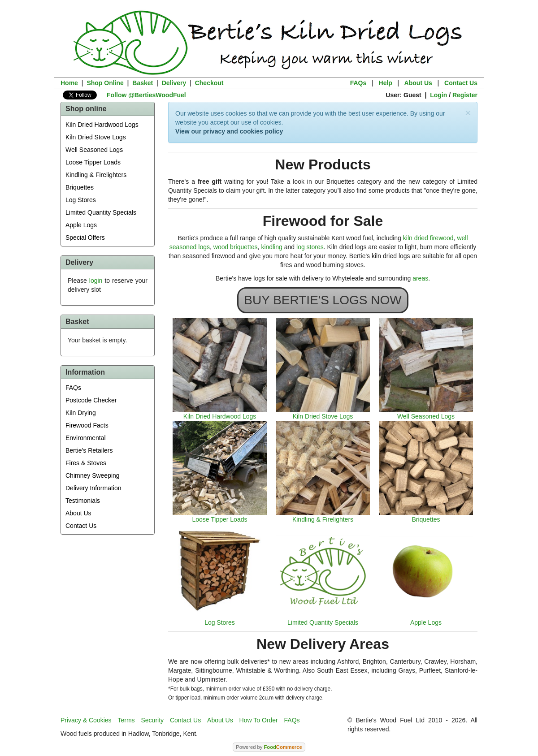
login (96, 281)
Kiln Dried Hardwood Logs (102, 125)
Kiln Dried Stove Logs (96, 137)
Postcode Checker (91, 400)
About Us (418, 83)
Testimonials (83, 501)
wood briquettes (236, 247)
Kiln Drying (81, 413)
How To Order (259, 720)
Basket (143, 83)
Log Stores (81, 200)
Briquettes (80, 187)
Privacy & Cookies (86, 720)
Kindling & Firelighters (96, 175)
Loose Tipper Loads (93, 162)
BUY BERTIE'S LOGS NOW (323, 300)
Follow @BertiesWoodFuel (146, 95)
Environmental (86, 438)
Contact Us (461, 83)
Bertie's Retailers (89, 450)
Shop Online (105, 83)
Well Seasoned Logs (94, 150)
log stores (310, 247)
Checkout (209, 83)
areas (420, 278)
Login (438, 95)
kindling (271, 247)
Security (153, 720)
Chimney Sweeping (93, 475)
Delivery (174, 83)
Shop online (86, 109)
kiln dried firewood (428, 238)
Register (465, 95)
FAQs (358, 83)
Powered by (269, 747)
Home (69, 83)
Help (386, 83)
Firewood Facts (87, 425)
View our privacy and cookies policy (229, 131)
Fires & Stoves (86, 463)
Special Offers (85, 238)
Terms (126, 720)
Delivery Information (93, 488)
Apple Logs (81, 225)
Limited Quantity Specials (101, 212)
